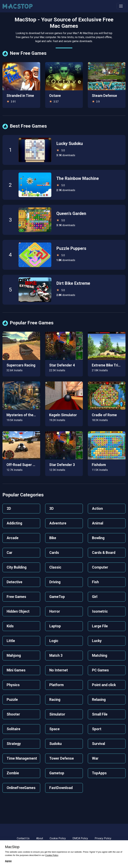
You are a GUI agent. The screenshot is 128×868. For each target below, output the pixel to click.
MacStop (12, 847)
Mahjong (14, 655)
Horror (55, 611)
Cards (54, 553)
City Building (17, 567)
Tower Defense (62, 758)
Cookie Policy (58, 838)
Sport (97, 729)
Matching (100, 655)
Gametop (57, 773)
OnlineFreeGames (21, 788)
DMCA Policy (80, 838)
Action (97, 508)
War (95, 758)
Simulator (57, 714)
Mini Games (16, 670)
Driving (55, 582)
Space (54, 729)
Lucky (97, 641)
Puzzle (12, 700)
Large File (100, 626)
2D (9, 508)
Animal (98, 523)
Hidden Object (18, 611)
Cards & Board (104, 553)
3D (51, 508)
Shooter (13, 714)
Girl (95, 597)
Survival (98, 744)
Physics (13, 685)
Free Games (16, 597)
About (40, 838)
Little (11, 641)
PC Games (100, 670)
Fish (95, 582)
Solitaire (13, 729)
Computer (100, 567)
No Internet (59, 670)
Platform (56, 685)
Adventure (58, 523)
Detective (14, 582)
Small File (100, 714)
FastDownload (61, 788)
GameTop (57, 597)
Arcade (13, 538)
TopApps (99, 773)
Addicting (14, 523)
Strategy (14, 744)
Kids (10, 626)
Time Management (22, 758)
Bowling (98, 538)
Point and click (104, 685)
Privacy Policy (103, 838)
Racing (55, 700)
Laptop (55, 626)
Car (9, 553)
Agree (8, 861)
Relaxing (99, 700)
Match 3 (56, 655)
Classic (55, 567)
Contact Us (23, 838)
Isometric (100, 611)
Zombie (13, 773)
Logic (54, 641)
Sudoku (55, 744)
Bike (53, 538)
